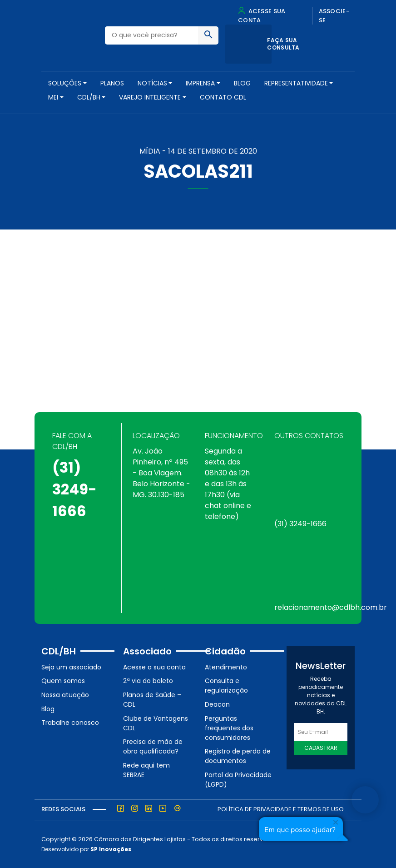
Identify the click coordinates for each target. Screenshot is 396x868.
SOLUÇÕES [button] (65, 83)
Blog (242, 83)
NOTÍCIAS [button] (152, 83)
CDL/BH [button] (89, 97)
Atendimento (226, 667)
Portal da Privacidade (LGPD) (238, 780)
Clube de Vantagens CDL (156, 723)
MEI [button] (53, 97)
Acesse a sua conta (154, 667)
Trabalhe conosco (70, 723)
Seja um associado (71, 667)
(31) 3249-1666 (74, 489)
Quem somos (63, 681)
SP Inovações (111, 849)
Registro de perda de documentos (238, 756)
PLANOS (112, 83)
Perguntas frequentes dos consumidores (229, 728)
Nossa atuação (65, 695)
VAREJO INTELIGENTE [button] (150, 97)
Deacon (217, 704)
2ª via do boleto (148, 681)
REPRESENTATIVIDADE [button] (296, 83)
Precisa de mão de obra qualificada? (153, 746)
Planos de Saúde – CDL (152, 700)
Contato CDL (223, 97)
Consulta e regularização (226, 686)
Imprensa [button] (200, 83)
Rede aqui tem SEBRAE (146, 770)
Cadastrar (321, 748)
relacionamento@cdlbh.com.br (331, 607)
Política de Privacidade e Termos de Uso (281, 809)
